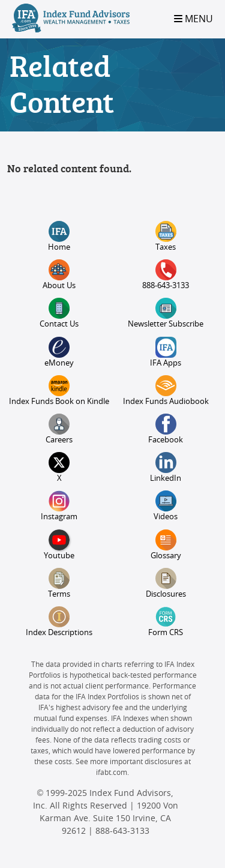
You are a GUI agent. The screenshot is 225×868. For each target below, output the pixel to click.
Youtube (59, 545)
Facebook (166, 429)
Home (59, 236)
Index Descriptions (59, 622)
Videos (166, 506)
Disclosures (166, 583)
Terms (59, 583)
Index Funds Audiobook (166, 390)
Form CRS (166, 622)
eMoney (59, 352)
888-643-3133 (166, 275)
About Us (59, 275)
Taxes (166, 236)
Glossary (166, 545)
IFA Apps (166, 352)
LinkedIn (166, 467)
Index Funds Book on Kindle (59, 390)
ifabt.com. (112, 773)
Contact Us (59, 313)
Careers (59, 429)
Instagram (59, 506)
